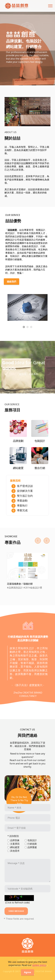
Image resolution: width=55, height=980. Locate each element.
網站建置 (15, 847)
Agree (28, 975)
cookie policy (39, 968)
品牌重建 (32, 847)
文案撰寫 (15, 844)
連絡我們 (11, 282)
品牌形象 (15, 840)
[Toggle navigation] (50, 6)
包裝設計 (32, 840)
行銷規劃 (32, 844)
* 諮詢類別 (13, 836)
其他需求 (15, 851)
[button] (38, 541)
